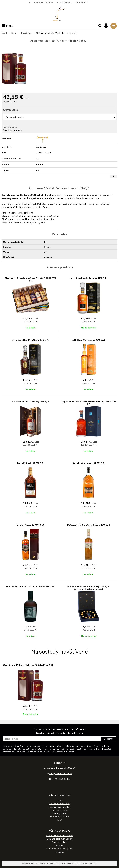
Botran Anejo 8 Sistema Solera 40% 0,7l (89, 525)
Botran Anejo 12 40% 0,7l (30, 525)
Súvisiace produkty (12, 130)
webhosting (72, 863)
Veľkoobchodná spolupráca (59, 849)
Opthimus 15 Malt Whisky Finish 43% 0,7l (28, 665)
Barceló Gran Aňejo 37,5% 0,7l (88, 463)
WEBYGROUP (91, 863)
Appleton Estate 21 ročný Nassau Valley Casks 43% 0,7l (89, 403)
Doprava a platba (60, 810)
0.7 (45, 252)
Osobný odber (59, 813)
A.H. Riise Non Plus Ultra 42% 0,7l (31, 340)
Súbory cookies (60, 842)
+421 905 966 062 (61, 779)
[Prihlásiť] (106, 26)
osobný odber (81, 2)
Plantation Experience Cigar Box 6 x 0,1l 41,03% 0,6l (31, 280)
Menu (8, 26)
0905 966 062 (66, 2)
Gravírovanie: (11, 110)
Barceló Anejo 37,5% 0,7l (30, 463)
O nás (59, 800)
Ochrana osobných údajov (59, 839)
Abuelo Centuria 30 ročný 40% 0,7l (31, 402)
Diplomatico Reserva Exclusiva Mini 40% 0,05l (30, 587)
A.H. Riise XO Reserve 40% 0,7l (88, 340)
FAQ (60, 820)
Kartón (47, 247)
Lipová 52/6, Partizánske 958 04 (59, 768)
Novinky (59, 845)
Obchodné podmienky (59, 804)
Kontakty (59, 852)
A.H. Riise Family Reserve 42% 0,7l (89, 278)
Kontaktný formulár (59, 817)
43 (45, 242)
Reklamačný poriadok (60, 807)
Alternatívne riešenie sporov (59, 836)
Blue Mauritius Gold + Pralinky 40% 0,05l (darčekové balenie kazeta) (88, 588)
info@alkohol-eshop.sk (43, 2)
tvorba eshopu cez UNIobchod (55, 863)
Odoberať (108, 739)
